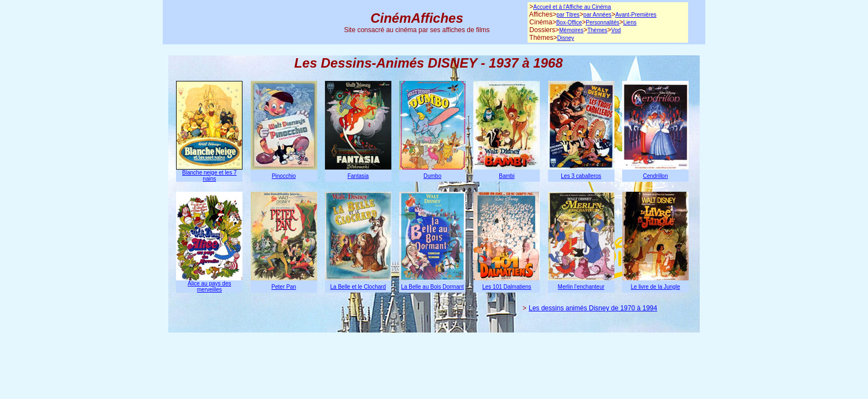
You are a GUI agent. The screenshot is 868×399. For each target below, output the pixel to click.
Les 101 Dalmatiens (507, 287)
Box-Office (569, 22)
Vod (616, 30)
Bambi (507, 176)
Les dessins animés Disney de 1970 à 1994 (593, 308)
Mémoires (571, 30)
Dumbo (432, 176)
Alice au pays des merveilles (209, 287)
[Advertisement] (241, 22)
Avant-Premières (635, 15)
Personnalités (603, 22)
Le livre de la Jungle (656, 287)
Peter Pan (283, 287)
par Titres (568, 15)
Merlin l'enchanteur (581, 287)
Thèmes (597, 30)
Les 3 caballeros (581, 176)
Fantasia (358, 176)
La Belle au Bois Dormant (432, 287)
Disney (565, 38)
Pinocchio (284, 176)
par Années (598, 15)
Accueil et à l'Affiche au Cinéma (572, 7)
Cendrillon (655, 176)
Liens (630, 22)
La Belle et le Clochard (358, 287)
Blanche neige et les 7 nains (209, 176)
